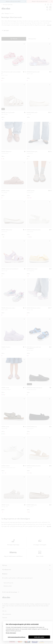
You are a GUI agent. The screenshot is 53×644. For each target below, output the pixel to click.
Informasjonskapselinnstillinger (17, 637)
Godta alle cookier (39, 637)
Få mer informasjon (11, 633)
